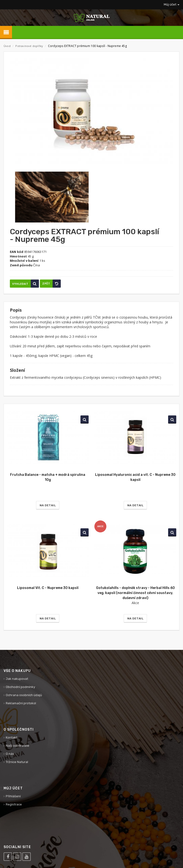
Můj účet (172, 4)
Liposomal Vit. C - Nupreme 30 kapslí (48, 588)
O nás (10, 754)
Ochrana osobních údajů (24, 695)
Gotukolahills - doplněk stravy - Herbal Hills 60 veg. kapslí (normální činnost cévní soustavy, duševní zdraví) (135, 593)
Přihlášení (13, 796)
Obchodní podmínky (20, 687)
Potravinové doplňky (30, 46)
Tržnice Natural (17, 762)
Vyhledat (26, 284)
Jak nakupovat (17, 679)
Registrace (14, 804)
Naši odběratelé (18, 746)
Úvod (7, 46)
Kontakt (12, 737)
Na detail (48, 505)
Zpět (52, 284)
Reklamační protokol (21, 703)
